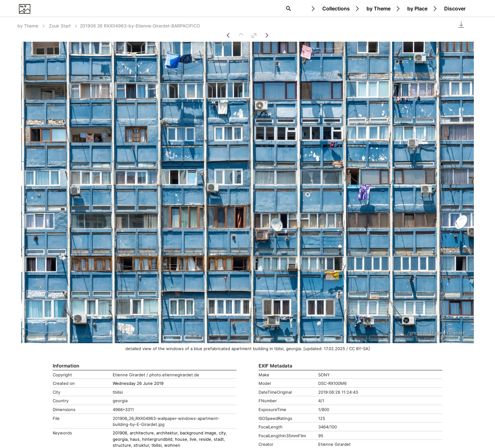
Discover (455, 9)
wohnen (172, 445)
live (193, 439)
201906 (120, 433)
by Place (417, 9)
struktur (141, 445)
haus (135, 439)
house (181, 439)
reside (205, 439)
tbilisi (157, 445)
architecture (142, 433)
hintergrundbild (157, 439)
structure (122, 445)
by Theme (379, 9)
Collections (336, 9)
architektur (167, 433)
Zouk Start (64, 26)
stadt (219, 439)
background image (198, 433)
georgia (120, 439)
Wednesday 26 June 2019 (138, 383)
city (222, 433)
